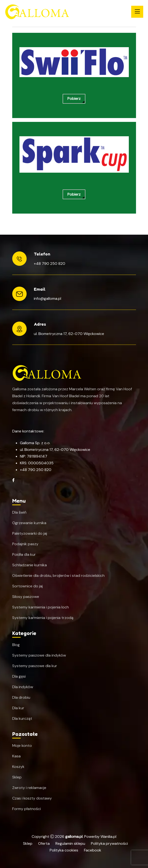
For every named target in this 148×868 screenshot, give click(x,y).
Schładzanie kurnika (30, 565)
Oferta (44, 843)
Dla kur (18, 708)
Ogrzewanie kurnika (29, 523)
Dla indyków (23, 687)
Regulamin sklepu (70, 843)
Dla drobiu (21, 698)
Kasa (16, 756)
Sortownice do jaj (27, 586)
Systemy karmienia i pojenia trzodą (43, 618)
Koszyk (18, 767)
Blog (16, 645)
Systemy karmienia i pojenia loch (41, 607)
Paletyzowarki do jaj (30, 533)
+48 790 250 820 (50, 264)
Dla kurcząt (22, 719)
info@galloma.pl (47, 298)
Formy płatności (27, 809)
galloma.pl (74, 837)
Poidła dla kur (24, 555)
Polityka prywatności (109, 843)
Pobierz (74, 99)
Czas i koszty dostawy (32, 798)
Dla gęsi (19, 676)
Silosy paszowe (26, 597)
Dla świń (19, 512)
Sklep (17, 777)
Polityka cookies (64, 850)
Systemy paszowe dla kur (35, 666)
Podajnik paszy (25, 544)
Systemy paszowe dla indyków (39, 655)
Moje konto (22, 746)
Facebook (93, 850)
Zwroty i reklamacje (29, 788)
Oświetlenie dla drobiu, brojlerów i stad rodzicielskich (58, 576)
